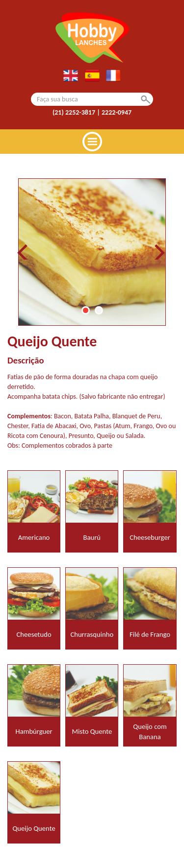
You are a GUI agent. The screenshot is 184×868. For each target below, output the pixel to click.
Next (159, 252)
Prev (25, 252)
